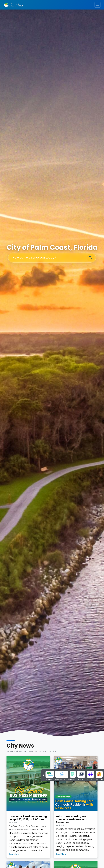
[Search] (90, 258)
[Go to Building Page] (73, 774)
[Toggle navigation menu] (97, 5)
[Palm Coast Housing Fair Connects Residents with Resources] (76, 807)
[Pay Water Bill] (81, 774)
